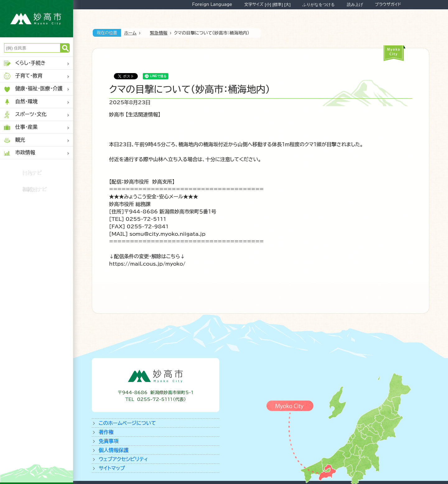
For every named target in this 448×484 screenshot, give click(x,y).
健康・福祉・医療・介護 (33, 89)
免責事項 (109, 441)
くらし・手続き (24, 63)
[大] (287, 5)
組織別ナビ (35, 189)
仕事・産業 (20, 127)
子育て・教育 (23, 76)
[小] (268, 5)
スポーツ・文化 (25, 115)
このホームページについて (127, 423)
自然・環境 (20, 102)
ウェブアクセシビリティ (123, 459)
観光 (14, 140)
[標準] (278, 5)
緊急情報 (159, 33)
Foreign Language (212, 4)
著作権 (106, 432)
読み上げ (355, 5)
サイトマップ (112, 468)
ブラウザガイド (388, 4)
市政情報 (19, 153)
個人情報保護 (114, 450)
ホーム (130, 33)
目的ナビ (32, 173)
